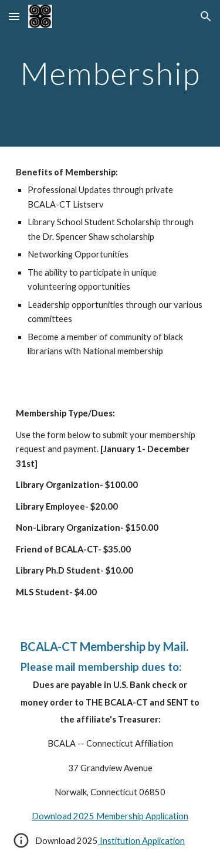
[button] (14, 16)
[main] (110, 73)
